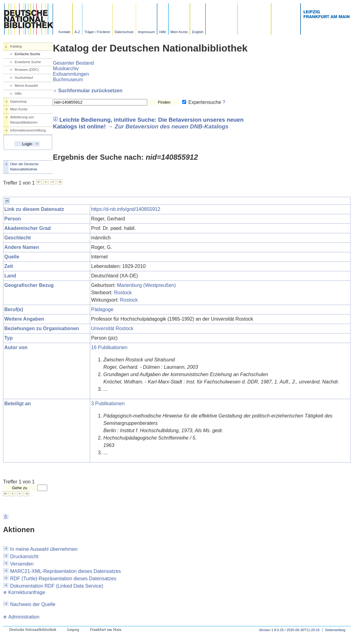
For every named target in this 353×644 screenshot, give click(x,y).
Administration (21, 617)
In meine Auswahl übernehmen (44, 549)
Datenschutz (124, 32)
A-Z (77, 32)
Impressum (146, 32)
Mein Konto (179, 32)
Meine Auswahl (26, 86)
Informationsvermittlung (28, 130)
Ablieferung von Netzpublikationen (24, 120)
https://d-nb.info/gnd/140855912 (126, 209)
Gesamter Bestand (73, 63)
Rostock (123, 293)
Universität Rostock (112, 328)
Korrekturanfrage (24, 592)
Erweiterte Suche (28, 62)
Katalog (16, 46)
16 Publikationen (109, 347)
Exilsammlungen (71, 74)
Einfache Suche (27, 54)
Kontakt (64, 32)
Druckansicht (24, 556)
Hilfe (163, 32)
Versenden (22, 564)
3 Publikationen (108, 404)
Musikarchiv (66, 69)
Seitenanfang (335, 630)
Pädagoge (102, 309)
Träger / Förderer (97, 32)
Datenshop (18, 101)
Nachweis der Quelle (33, 604)
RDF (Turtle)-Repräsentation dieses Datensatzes (63, 579)
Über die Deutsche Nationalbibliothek (24, 167)
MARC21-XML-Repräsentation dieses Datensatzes (65, 571)
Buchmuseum (68, 80)
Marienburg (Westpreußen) (146, 285)
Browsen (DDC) (27, 70)
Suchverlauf (24, 78)
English (198, 32)
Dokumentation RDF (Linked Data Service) (57, 586)
